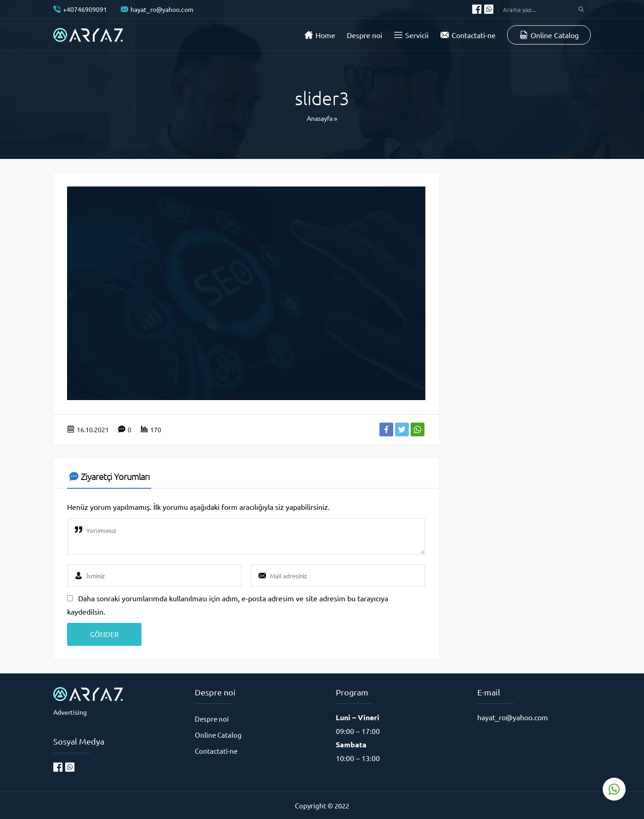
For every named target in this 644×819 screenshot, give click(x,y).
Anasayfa (320, 118)
